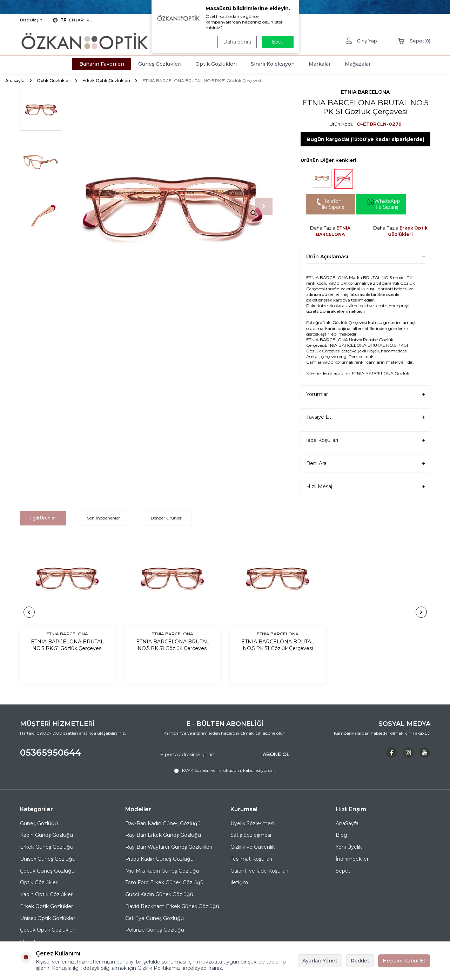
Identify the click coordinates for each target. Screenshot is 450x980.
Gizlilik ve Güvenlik (253, 847)
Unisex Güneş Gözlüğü (48, 859)
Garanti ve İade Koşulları (259, 871)
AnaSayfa (347, 823)
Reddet (360, 961)
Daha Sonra (237, 42)
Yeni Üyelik (349, 847)
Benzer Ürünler (166, 518)
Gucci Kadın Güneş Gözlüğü (159, 894)
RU (89, 20)
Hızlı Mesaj (365, 487)
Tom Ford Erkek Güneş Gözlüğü (164, 882)
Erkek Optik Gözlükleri (106, 81)
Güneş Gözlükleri (160, 64)
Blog (341, 835)
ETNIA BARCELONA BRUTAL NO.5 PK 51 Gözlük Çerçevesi (67, 645)
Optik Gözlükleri (216, 64)
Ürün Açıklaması (365, 257)
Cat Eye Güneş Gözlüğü (155, 918)
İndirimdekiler (352, 859)
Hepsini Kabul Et (404, 961)
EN (72, 20)
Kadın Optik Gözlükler (46, 894)
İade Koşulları (365, 440)
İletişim (239, 882)
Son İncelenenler (103, 518)
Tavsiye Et (365, 417)
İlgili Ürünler (43, 518)
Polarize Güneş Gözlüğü (155, 930)
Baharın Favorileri (102, 64)
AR (81, 20)
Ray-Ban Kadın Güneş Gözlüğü (163, 823)
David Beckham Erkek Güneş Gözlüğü (172, 906)
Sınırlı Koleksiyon (273, 64)
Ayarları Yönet (320, 961)
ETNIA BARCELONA (365, 92)
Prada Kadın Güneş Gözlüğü (159, 859)
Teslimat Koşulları (251, 859)
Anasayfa (15, 81)
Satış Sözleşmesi (251, 835)
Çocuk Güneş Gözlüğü (47, 871)
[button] (264, 206)
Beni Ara (365, 463)
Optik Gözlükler (53, 81)
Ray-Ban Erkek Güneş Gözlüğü (163, 835)
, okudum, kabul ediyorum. (225, 770)
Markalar (320, 64)
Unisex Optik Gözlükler (48, 918)
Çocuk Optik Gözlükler (47, 930)
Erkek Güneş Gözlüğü (47, 847)
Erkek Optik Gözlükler (46, 906)
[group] (173, 206)
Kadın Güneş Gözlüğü (46, 835)
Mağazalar (358, 64)
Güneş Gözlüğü (39, 823)
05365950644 (51, 753)
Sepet (343, 871)
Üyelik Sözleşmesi (252, 823)
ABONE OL (276, 754)
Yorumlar (365, 394)
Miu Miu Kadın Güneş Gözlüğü (162, 871)
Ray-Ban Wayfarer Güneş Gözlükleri (169, 847)
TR (63, 20)
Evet (278, 42)
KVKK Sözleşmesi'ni (202, 770)
